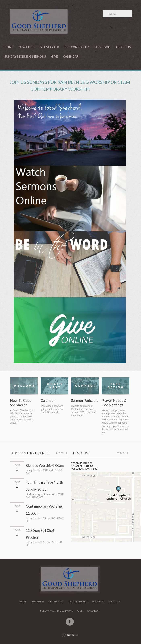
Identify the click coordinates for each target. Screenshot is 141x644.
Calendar (71, 56)
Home (9, 47)
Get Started (49, 47)
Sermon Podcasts (85, 400)
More (62, 453)
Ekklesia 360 (70, 635)
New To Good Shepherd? (21, 403)
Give (54, 56)
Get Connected (77, 47)
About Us (123, 47)
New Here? (26, 47)
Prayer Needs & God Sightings (114, 403)
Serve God (102, 47)
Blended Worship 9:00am (45, 465)
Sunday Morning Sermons (25, 56)
